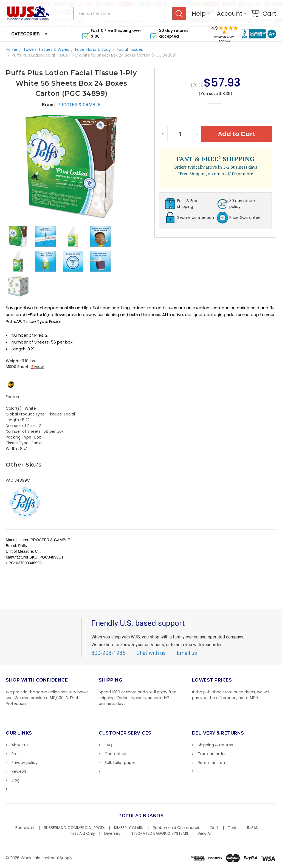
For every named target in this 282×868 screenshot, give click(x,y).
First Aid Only (83, 833)
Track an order (212, 754)
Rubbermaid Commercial (177, 828)
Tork (232, 828)
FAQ (108, 745)
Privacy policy (25, 763)
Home (12, 49)
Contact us (115, 754)
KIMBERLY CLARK (129, 828)
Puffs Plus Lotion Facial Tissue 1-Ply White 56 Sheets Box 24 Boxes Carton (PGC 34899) (94, 55)
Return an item (212, 763)
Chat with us (151, 653)
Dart (215, 828)
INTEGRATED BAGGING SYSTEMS (159, 833)
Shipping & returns (215, 745)
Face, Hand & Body (93, 49)
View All (205, 833)
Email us (187, 653)
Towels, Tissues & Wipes (46, 49)
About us (20, 745)
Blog (15, 780)
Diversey (112, 833)
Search (179, 14)
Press (16, 754)
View (37, 367)
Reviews (19, 771)
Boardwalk (25, 828)
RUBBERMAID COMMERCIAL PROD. (74, 828)
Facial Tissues (130, 49)
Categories (26, 34)
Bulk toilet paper (120, 763)
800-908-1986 (108, 653)
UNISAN (252, 828)
